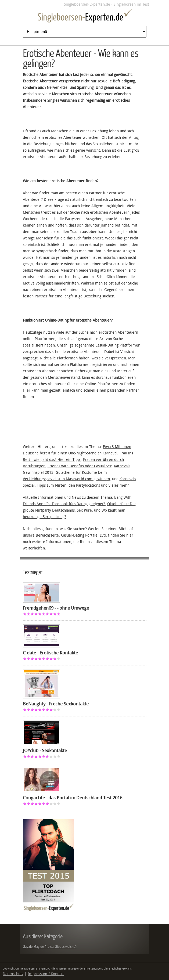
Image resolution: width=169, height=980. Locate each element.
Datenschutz (13, 974)
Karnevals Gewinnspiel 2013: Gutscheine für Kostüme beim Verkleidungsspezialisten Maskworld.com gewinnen (77, 473)
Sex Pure (84, 510)
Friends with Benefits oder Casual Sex (80, 466)
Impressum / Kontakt (46, 974)
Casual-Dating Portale (79, 535)
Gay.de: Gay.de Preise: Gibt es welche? (50, 947)
